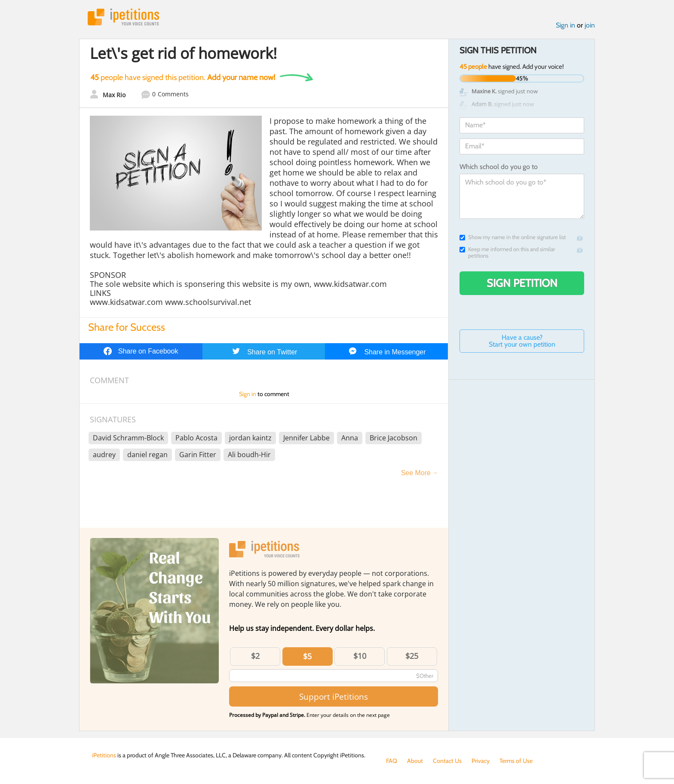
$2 (255, 656)
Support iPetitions (334, 696)
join (590, 25)
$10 (360, 656)
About (415, 761)
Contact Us (447, 761)
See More (416, 473)
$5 (307, 656)
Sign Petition (522, 283)
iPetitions (123, 17)
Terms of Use (516, 761)
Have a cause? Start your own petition (522, 341)
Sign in (565, 25)
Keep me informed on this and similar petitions (507, 252)
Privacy (481, 761)
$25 (412, 656)
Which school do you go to (499, 167)
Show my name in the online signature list (513, 237)
